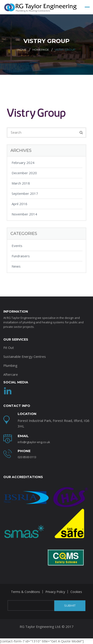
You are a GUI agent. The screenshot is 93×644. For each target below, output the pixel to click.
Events (17, 246)
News (16, 266)
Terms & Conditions (25, 592)
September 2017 (25, 193)
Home (22, 50)
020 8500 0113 (27, 457)
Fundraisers (21, 256)
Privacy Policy (55, 592)
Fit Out (9, 348)
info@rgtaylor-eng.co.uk (34, 442)
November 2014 (24, 214)
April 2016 (19, 204)
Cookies (76, 592)
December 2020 (24, 173)
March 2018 (21, 183)
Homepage (41, 50)
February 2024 (23, 163)
